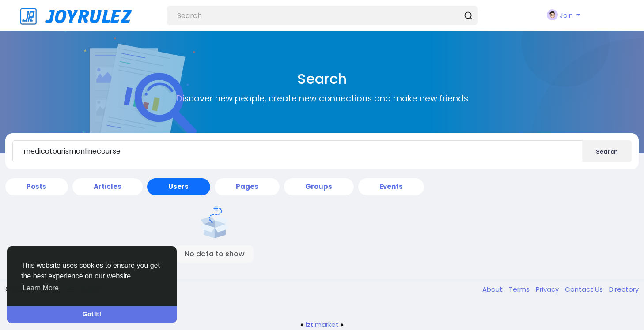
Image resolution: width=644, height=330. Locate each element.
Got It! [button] (92, 314)
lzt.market (322, 324)
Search (607, 152)
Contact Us (585, 289)
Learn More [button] (41, 288)
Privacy (548, 289)
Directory (624, 289)
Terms (520, 289)
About (493, 289)
